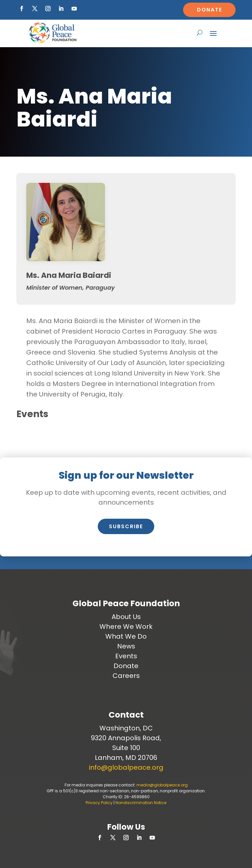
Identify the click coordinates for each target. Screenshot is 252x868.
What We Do (126, 636)
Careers (126, 676)
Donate (210, 10)
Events (126, 656)
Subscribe (126, 526)
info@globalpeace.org (126, 767)
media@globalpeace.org (162, 785)
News (126, 646)
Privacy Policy (99, 803)
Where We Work (126, 627)
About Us (126, 617)
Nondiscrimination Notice (141, 803)
